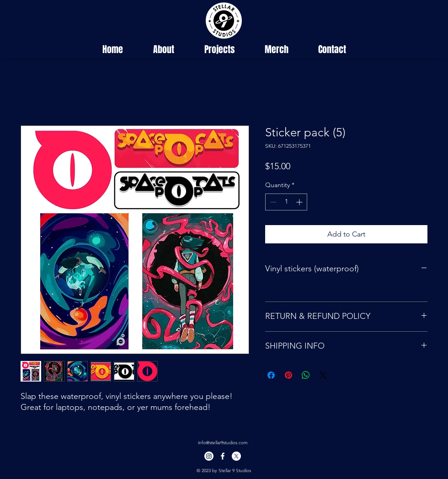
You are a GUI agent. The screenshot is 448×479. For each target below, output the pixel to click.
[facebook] (223, 456)
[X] (236, 456)
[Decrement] (272, 202)
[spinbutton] (286, 202)
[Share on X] (323, 375)
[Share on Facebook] (271, 375)
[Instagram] (209, 456)
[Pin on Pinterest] (288, 375)
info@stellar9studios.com (223, 443)
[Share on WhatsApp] (306, 375)
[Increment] (300, 202)
